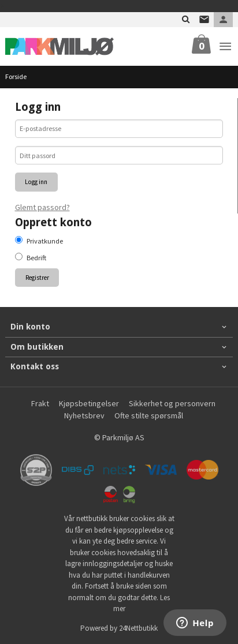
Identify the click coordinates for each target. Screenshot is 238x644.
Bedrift (36, 258)
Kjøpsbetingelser (89, 403)
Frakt (40, 403)
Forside (16, 76)
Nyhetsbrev (84, 415)
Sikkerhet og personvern (172, 403)
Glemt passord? (42, 207)
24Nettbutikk (138, 628)
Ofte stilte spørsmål (149, 415)
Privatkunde (45, 241)
